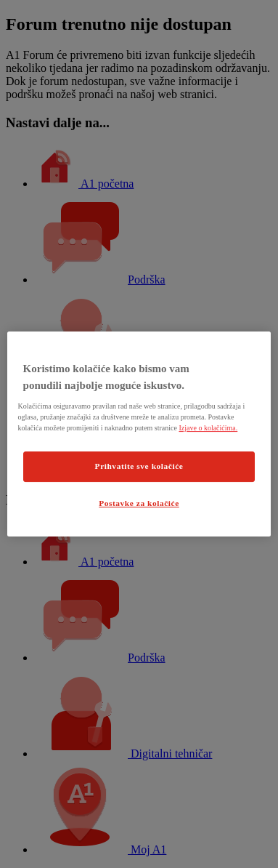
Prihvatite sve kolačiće (139, 466)
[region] (139, 434)
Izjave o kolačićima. (208, 428)
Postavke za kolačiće (139, 503)
